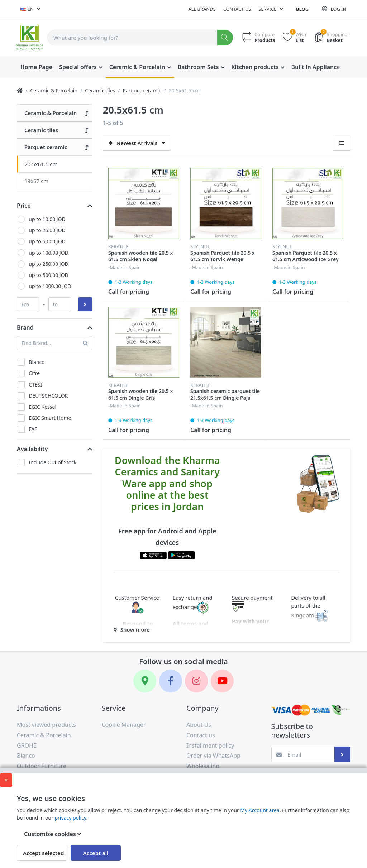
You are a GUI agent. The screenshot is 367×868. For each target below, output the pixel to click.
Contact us (237, 9)
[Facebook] (171, 681)
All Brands (202, 9)
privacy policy (70, 818)
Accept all (96, 853)
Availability (32, 449)
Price (24, 206)
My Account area (260, 810)
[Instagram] (196, 681)
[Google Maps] (145, 681)
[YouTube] (222, 681)
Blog (302, 9)
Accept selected (43, 853)
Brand (25, 327)
